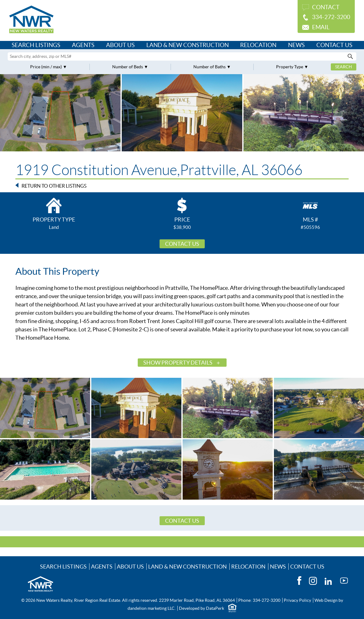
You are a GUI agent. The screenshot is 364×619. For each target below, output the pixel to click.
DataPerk (215, 608)
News (296, 45)
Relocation (258, 45)
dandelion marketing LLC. (152, 608)
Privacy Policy (297, 600)
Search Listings (36, 45)
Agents (83, 45)
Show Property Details (178, 363)
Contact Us (334, 45)
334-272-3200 (331, 17)
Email (321, 27)
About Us (120, 45)
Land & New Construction (188, 45)
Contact (326, 7)
